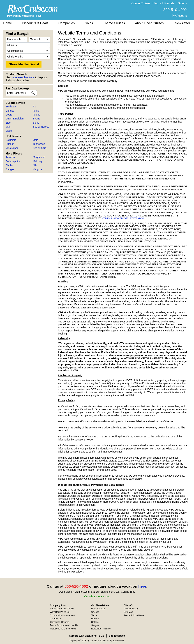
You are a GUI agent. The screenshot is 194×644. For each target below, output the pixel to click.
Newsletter (182, 23)
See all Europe (41, 127)
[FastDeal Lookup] (33, 93)
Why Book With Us (60, 612)
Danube (10, 111)
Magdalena (39, 157)
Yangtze (37, 169)
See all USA (40, 148)
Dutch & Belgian (15, 119)
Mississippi (12, 148)
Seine (36, 123)
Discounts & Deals (35, 23)
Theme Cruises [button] (114, 23)
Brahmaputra (13, 161)
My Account (179, 16)
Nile (35, 165)
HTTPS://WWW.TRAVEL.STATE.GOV (123, 218)
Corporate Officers (59, 622)
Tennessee (39, 144)
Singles (95, 625)
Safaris (182, 3)
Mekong (37, 161)
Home (8, 23)
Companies (67, 23)
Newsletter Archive (101, 629)
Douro (9, 115)
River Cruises (98, 609)
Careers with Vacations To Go (87, 636)
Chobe (9, 165)
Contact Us (56, 619)
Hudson (10, 144)
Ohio (36, 140)
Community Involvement (62, 615)
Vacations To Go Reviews (63, 629)
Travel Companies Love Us (64, 625)
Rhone (37, 115)
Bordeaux (11, 107)
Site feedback (117, 636)
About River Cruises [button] (149, 23)
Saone (36, 119)
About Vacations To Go (62, 609)
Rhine (36, 111)
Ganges (10, 169)
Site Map (128, 612)
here (142, 586)
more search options (23, 77)
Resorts (169, 3)
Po (34, 107)
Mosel (9, 131)
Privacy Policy (131, 609)
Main (8, 127)
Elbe (8, 123)
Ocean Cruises (141, 3)
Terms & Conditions (134, 615)
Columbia (11, 140)
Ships (89, 23)
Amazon (10, 157)
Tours (157, 3)
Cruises (95, 612)
